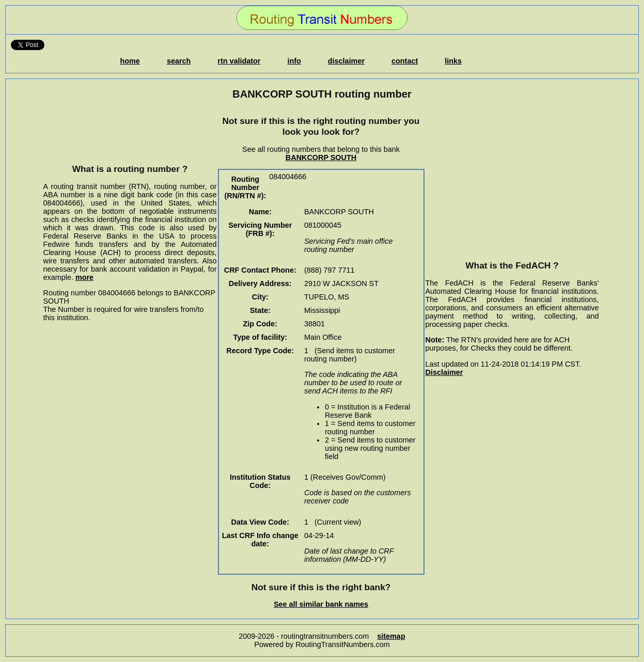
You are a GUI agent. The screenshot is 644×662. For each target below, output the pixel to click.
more (84, 277)
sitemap (391, 636)
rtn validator (239, 61)
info (294, 61)
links (453, 61)
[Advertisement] (130, 132)
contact (405, 61)
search (179, 61)
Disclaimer (444, 372)
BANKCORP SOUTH (321, 157)
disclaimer (346, 61)
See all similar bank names (321, 604)
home (130, 61)
